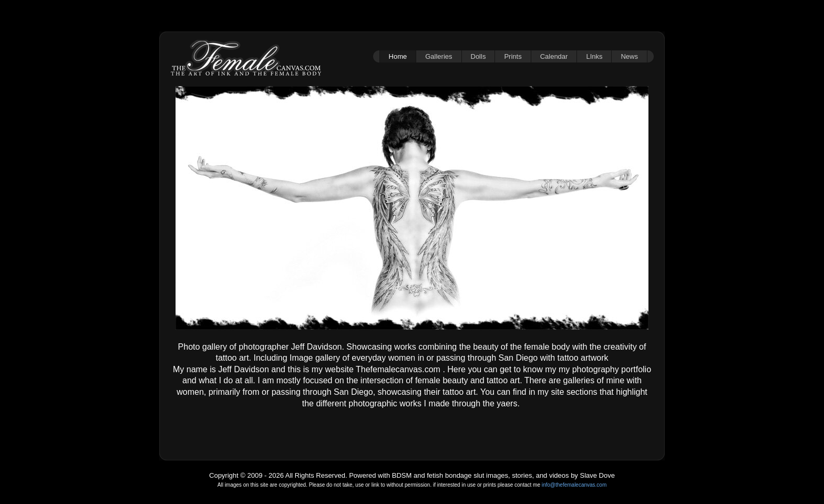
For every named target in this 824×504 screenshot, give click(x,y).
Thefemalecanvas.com (398, 369)
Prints (513, 56)
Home (398, 56)
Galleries (439, 56)
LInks (594, 56)
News (629, 56)
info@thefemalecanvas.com (574, 485)
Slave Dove (597, 475)
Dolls (478, 56)
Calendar (554, 56)
